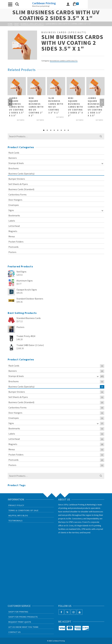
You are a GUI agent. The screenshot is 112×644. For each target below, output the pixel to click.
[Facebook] (61, 612)
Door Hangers (15, 200)
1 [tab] (44, 130)
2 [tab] (47, 130)
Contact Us (15, 632)
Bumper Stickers (17, 179)
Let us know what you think (23, 627)
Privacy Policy (16, 505)
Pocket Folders (16, 242)
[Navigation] (11, 4)
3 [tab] (51, 130)
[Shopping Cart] (99, 4)
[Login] (91, 4)
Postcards (13, 247)
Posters (12, 252)
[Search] (18, 4)
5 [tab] (58, 130)
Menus (12, 236)
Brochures (14, 168)
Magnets (13, 231)
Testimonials (16, 521)
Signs (11, 210)
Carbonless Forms (17, 195)
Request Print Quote (20, 622)
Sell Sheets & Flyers (18, 184)
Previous (10, 102)
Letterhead (14, 226)
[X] (67, 612)
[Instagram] (73, 612)
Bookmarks (14, 215)
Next (102, 102)
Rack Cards (14, 153)
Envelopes (14, 205)
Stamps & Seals (16, 163)
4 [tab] (54, 130)
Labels (12, 221)
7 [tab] (65, 130)
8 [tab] (68, 130)
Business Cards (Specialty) (64, 61)
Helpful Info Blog (18, 515)
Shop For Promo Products (23, 617)
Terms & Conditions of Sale (23, 510)
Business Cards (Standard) (21, 189)
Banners (13, 158)
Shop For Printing (18, 612)
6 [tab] (61, 130)
